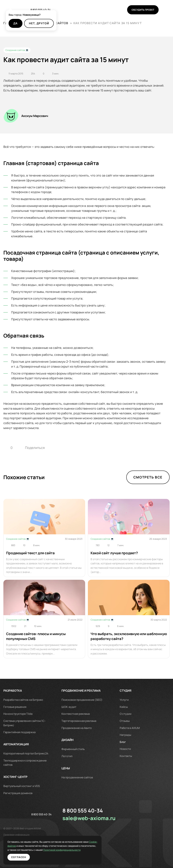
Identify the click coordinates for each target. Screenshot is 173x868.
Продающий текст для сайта (30, 553)
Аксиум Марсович (35, 116)
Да (16, 23)
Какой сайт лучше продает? (114, 553)
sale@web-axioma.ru (89, 818)
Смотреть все (148, 477)
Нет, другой (39, 23)
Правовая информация (16, 835)
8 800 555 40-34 (41, 10)
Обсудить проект (143, 10)
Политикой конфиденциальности (35, 850)
